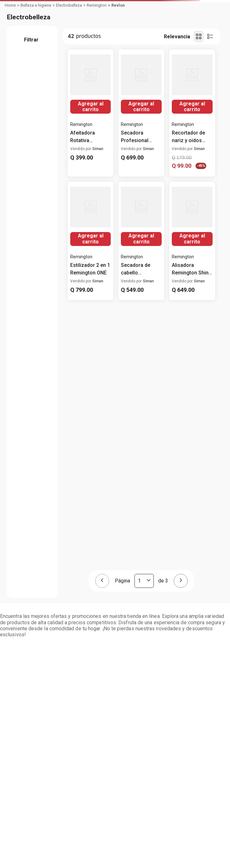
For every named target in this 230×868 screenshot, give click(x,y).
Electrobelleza (69, 5)
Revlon (118, 5)
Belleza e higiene (36, 5)
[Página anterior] (102, 581)
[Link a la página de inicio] (10, 5)
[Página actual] (144, 581)
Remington (97, 5)
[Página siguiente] (181, 581)
